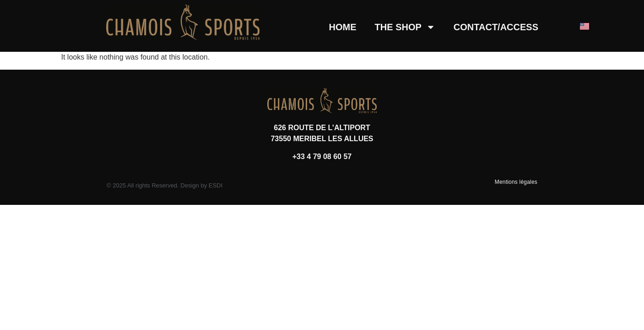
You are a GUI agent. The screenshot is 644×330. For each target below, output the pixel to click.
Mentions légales (516, 182)
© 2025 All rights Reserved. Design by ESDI (165, 185)
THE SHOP (405, 27)
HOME (343, 27)
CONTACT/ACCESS (496, 27)
